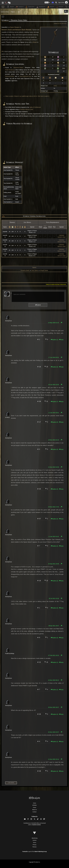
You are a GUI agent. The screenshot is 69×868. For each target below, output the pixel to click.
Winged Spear (44, 270)
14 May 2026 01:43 (53, 323)
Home (35, 803)
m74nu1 (8, 417)
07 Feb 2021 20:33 (54, 655)
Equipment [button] (41, 7)
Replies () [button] (54, 340)
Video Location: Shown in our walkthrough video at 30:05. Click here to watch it (27, 96)
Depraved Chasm (18, 68)
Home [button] (10, 7)
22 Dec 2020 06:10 (53, 680)
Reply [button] (61, 340)
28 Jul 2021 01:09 (54, 598)
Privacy (34, 845)
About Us (34, 810)
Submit (38, 305)
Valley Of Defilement (35, 107)
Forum (35, 807)
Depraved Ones (10, 76)
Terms (35, 843)
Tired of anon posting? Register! (56, 284)
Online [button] (50, 7)
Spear (55, 86)
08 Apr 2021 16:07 (54, 626)
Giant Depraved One (25, 76)
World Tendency (10, 70)
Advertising (35, 838)
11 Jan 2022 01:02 (54, 537)
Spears (19, 12)
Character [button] (30, 7)
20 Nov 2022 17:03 (53, 507)
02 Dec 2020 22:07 (53, 732)
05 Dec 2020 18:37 (53, 707)
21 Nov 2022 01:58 (53, 467)
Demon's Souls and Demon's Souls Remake (17, 30)
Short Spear (35, 270)
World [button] (59, 7)
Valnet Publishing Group (40, 852)
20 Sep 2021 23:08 (53, 564)
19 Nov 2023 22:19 (53, 440)
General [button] (19, 7)
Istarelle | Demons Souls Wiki (14, 20)
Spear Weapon (15, 27)
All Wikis (35, 805)
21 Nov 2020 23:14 (53, 759)
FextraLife (25, 852)
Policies (34, 847)
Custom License (36, 825)
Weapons (13, 12)
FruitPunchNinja (10, 654)
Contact (34, 812)
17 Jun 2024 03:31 (54, 357)
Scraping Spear (25, 270)
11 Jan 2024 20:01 (54, 413)
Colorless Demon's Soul (26, 109)
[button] (47, 3)
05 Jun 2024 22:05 (54, 385)
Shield (35, 42)
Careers (34, 840)
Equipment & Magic (5, 12)
